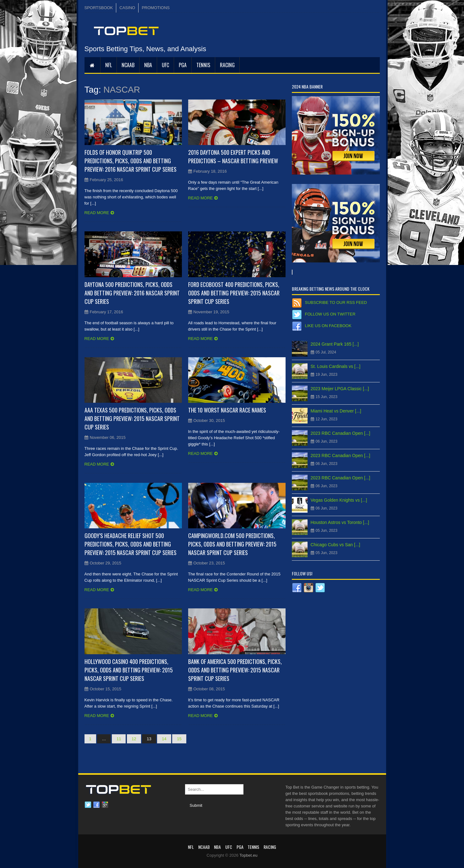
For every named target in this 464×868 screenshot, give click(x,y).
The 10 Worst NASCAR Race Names (227, 410)
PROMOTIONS (156, 8)
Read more (97, 213)
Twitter (88, 805)
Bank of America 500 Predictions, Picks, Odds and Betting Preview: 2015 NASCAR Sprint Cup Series (235, 670)
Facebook (96, 805)
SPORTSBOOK (99, 8)
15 (179, 739)
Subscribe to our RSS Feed (336, 302)
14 (164, 739)
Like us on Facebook (328, 326)
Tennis (203, 65)
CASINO (127, 8)
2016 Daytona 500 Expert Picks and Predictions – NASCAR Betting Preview (233, 156)
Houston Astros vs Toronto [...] (340, 522)
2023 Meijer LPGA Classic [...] (340, 389)
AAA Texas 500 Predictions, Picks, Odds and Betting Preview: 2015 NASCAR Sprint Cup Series (132, 418)
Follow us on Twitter (330, 314)
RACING (227, 65)
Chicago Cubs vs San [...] (336, 545)
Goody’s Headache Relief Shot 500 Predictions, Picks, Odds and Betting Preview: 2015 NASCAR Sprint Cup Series (131, 544)
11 (119, 739)
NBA (148, 65)
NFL (109, 65)
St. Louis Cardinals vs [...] (336, 366)
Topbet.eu (248, 855)
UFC (165, 65)
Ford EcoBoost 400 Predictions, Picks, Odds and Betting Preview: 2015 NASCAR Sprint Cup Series (234, 293)
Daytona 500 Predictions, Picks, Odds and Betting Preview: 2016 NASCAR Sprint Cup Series (132, 293)
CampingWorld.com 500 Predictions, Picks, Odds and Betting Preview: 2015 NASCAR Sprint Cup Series (232, 544)
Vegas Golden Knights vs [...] (339, 500)
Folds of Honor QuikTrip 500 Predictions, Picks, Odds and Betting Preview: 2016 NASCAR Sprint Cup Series (131, 161)
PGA (183, 65)
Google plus (105, 805)
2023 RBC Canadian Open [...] (341, 433)
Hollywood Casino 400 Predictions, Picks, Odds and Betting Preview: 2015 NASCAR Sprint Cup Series (129, 670)
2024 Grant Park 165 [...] (335, 344)
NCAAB (128, 65)
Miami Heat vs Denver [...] (336, 411)
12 (134, 739)
